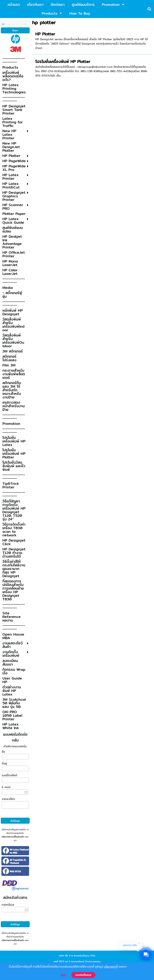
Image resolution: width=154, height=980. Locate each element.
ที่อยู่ (4, 763)
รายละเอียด (8, 799)
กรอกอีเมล (8, 905)
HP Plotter (45, 34)
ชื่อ (3, 752)
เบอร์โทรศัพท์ (10, 775)
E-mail (6, 787)
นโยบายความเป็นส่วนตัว (13, 837)
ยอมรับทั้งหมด (83, 975)
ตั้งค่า (64, 975)
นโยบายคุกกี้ (111, 967)
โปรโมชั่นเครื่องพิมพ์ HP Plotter (63, 61)
